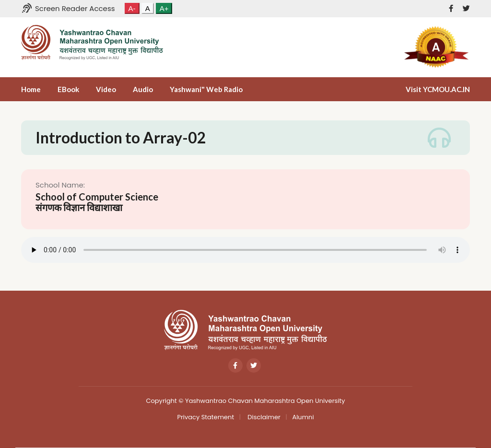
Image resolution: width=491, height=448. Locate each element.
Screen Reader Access (68, 8)
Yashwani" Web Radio (206, 89)
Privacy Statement (205, 417)
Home (31, 89)
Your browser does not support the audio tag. (245, 250)
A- (132, 8)
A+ (164, 8)
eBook (68, 89)
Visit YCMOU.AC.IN (438, 89)
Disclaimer (263, 417)
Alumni (303, 417)
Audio (143, 89)
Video (106, 89)
